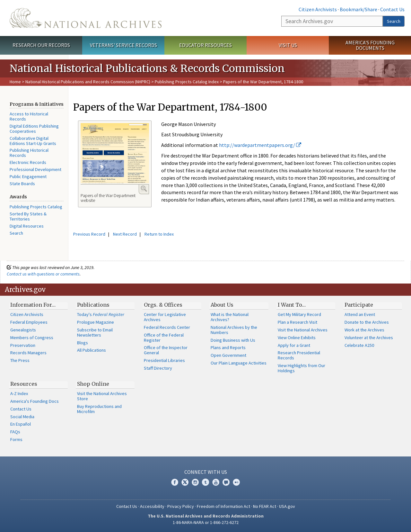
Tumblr (205, 482)
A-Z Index (19, 393)
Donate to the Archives (367, 322)
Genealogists (23, 330)
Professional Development (35, 169)
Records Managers (28, 353)
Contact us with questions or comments (43, 274)
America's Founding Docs (35, 401)
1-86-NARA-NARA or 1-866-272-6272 (206, 522)
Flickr (236, 482)
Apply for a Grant (294, 345)
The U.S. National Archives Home (86, 18)
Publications (93, 305)
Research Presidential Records (299, 355)
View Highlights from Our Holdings (302, 368)
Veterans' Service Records (123, 45)
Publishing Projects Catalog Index (187, 82)
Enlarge (144, 189)
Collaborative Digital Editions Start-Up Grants (33, 141)
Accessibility (152, 506)
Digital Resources (27, 226)
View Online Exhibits (297, 338)
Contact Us (392, 9)
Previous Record (89, 234)
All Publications (92, 350)
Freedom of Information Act (223, 506)
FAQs (15, 432)
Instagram (195, 482)
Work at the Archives (364, 330)
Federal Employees (29, 322)
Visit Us (288, 45)
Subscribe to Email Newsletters (95, 332)
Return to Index (159, 234)
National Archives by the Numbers (234, 330)
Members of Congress (32, 338)
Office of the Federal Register (164, 338)
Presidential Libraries (164, 360)
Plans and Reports (228, 347)
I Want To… (292, 305)
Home (15, 82)
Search (394, 21)
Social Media (22, 417)
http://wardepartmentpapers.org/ (260, 145)
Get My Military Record (299, 314)
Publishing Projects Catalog (36, 207)
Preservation (23, 345)
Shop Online (93, 384)
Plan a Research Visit (297, 322)
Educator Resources (205, 45)
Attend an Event (360, 314)
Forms (16, 439)
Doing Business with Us (233, 340)
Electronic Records (28, 162)
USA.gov (287, 506)
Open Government (228, 355)
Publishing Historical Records (29, 153)
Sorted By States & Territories (28, 216)
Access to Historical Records (29, 116)
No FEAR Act (265, 506)
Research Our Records (41, 45)
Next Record (125, 234)
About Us (222, 305)
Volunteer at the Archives (369, 338)
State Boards (22, 184)
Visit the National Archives (303, 330)
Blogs (83, 343)
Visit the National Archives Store (102, 396)
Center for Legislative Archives (165, 317)
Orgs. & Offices (163, 305)
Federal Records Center (167, 327)
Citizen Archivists (318, 9)
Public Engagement (28, 176)
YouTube (216, 482)
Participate (359, 305)
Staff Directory (158, 368)
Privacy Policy (181, 506)
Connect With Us (206, 472)
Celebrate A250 (359, 345)
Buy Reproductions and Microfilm (99, 409)
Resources (24, 384)
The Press (20, 360)
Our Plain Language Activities (239, 363)
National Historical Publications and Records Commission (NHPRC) (88, 82)
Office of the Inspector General (166, 350)
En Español (21, 424)
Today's (101, 314)
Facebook (175, 482)
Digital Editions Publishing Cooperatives (34, 129)
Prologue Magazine (96, 322)
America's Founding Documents (370, 45)
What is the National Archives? (230, 317)
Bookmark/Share (359, 9)
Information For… (33, 305)
